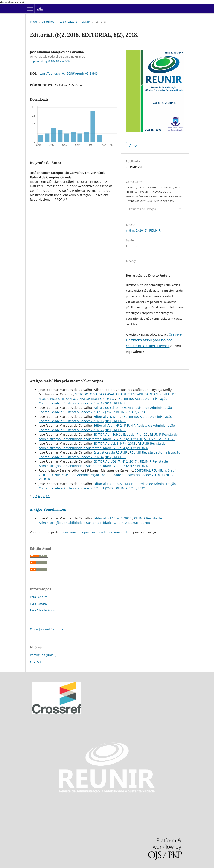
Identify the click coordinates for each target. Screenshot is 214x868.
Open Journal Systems (46, 629)
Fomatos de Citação (143, 209)
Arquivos (48, 22)
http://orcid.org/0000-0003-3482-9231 (51, 61)
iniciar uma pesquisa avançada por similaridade (96, 532)
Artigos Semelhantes (48, 509)
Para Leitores (39, 597)
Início (33, 22)
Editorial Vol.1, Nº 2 (108, 425)
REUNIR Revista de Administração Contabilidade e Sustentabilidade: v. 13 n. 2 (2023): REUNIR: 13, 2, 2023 (105, 410)
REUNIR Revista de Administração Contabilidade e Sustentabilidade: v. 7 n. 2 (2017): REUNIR (103, 464)
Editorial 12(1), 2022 (108, 484)
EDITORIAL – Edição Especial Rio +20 (121, 434)
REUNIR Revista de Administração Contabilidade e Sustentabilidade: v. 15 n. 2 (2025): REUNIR (100, 520)
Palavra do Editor (107, 408)
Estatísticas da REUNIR (111, 452)
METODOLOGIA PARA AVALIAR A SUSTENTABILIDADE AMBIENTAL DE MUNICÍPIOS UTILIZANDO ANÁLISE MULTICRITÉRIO (107, 396)
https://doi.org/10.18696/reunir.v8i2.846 (68, 73)
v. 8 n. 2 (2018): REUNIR (75, 22)
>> (48, 496)
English (35, 662)
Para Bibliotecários (42, 610)
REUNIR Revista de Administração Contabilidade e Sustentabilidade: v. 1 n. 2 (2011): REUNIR (107, 428)
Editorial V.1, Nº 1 (107, 417)
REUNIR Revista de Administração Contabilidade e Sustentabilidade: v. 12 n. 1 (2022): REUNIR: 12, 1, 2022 (107, 486)
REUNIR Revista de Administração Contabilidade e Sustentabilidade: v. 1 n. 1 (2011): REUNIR (103, 401)
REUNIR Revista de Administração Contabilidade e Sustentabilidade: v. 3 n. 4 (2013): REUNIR (102, 446)
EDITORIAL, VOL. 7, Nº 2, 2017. (116, 461)
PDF (135, 146)
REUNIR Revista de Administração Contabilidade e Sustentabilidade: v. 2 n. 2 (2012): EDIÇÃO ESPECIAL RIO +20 (108, 437)
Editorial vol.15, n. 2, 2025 (113, 518)
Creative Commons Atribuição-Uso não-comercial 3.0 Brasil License (154, 340)
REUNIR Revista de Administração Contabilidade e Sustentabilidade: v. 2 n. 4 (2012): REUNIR (109, 455)
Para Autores (38, 603)
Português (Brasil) (43, 655)
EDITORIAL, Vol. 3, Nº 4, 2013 (115, 443)
